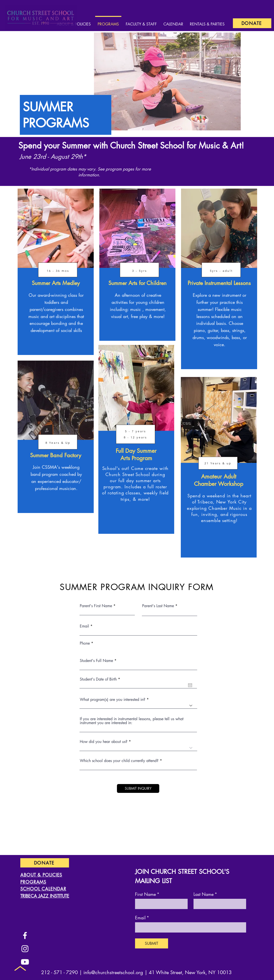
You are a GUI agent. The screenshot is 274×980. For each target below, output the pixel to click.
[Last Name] (218, 904)
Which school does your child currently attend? (119, 761)
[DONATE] (252, 23)
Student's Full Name (96, 661)
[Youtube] (25, 962)
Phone (85, 643)
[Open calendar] (190, 685)
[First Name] (160, 904)
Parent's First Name (96, 606)
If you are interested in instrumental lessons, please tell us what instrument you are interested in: (132, 721)
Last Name (205, 894)
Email (84, 626)
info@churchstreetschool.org (113, 972)
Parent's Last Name (158, 606)
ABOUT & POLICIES (41, 875)
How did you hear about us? (104, 742)
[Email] (189, 927)
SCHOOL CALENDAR (43, 889)
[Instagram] (25, 949)
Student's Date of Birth (101, 679)
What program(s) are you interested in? (113, 700)
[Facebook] (25, 935)
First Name (147, 894)
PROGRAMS (33, 882)
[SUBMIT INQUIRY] (138, 788)
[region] (56, 272)
